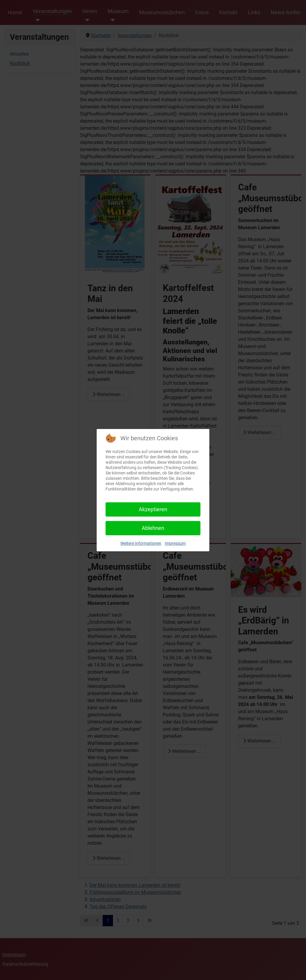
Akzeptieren (153, 509)
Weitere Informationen (141, 543)
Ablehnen (153, 528)
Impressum (175, 543)
